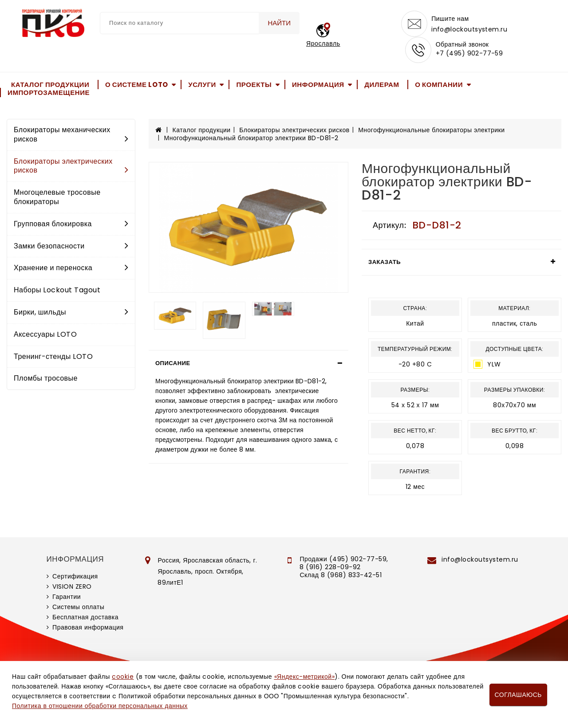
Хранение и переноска (71, 269)
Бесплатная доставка (85, 618)
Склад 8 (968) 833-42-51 (341, 576)
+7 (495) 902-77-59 (469, 54)
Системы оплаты (78, 608)
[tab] (248, 364)
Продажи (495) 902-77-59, (344, 560)
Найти (279, 23)
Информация (318, 85)
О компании (439, 85)
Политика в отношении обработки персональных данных (100, 706)
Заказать (385, 263)
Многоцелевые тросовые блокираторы (57, 198)
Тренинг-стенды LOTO (53, 357)
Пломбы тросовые (46, 379)
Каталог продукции (50, 85)
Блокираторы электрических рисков (71, 166)
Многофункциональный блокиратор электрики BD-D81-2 (251, 139)
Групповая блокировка (71, 225)
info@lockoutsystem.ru (470, 29)
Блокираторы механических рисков (71, 135)
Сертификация (75, 577)
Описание (173, 364)
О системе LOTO (137, 85)
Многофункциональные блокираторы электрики (431, 131)
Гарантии (67, 598)
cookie (123, 677)
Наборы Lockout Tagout (57, 291)
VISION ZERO (72, 587)
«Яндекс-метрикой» (304, 677)
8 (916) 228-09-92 (330, 568)
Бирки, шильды (71, 313)
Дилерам (382, 85)
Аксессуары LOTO (45, 335)
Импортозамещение (49, 93)
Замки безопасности (71, 246)
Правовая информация (88, 628)
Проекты (254, 85)
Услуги (202, 85)
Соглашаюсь (518, 695)
